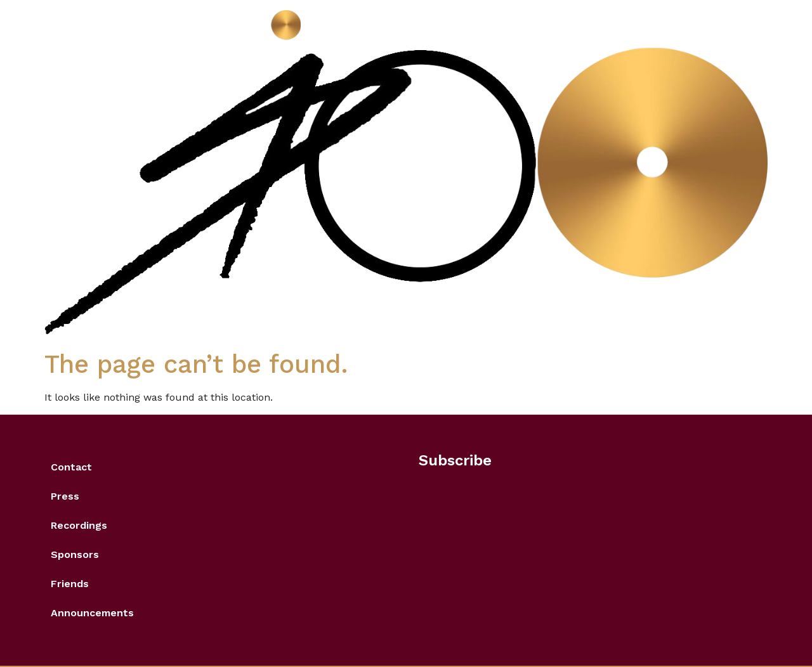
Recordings (79, 525)
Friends (70, 584)
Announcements (92, 613)
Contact (71, 467)
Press (65, 496)
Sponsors (75, 554)
